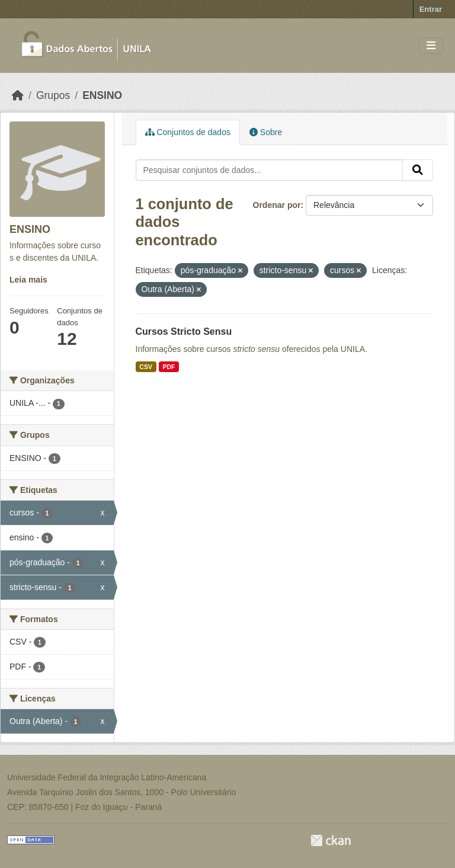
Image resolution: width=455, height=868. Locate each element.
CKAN (331, 840)
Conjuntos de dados (188, 132)
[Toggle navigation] (431, 46)
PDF (169, 367)
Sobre (266, 132)
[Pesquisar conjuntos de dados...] (270, 170)
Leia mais (28, 280)
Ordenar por (277, 205)
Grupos (53, 95)
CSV (146, 367)
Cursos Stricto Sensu (184, 331)
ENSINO (102, 95)
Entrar (431, 9)
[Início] (18, 95)
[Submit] (418, 170)
